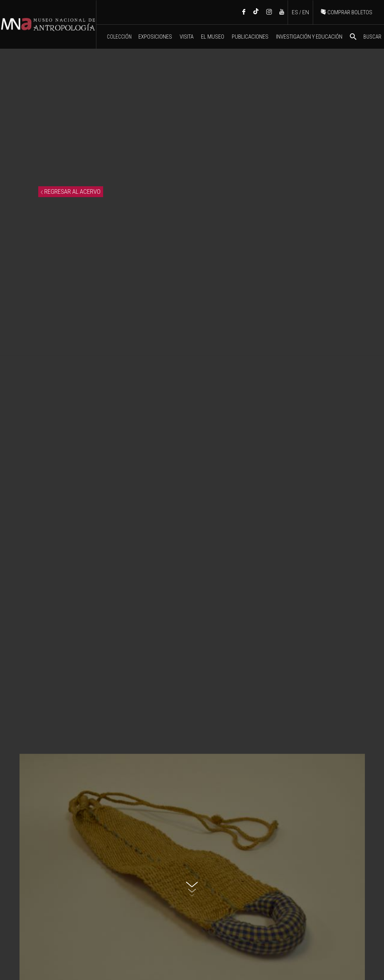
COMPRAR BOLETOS (346, 12)
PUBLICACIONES (250, 37)
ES (295, 12)
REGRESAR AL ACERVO (71, 192)
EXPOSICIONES (155, 37)
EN (306, 12)
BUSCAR (365, 37)
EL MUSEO (213, 37)
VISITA (187, 37)
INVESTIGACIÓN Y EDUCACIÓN (309, 37)
